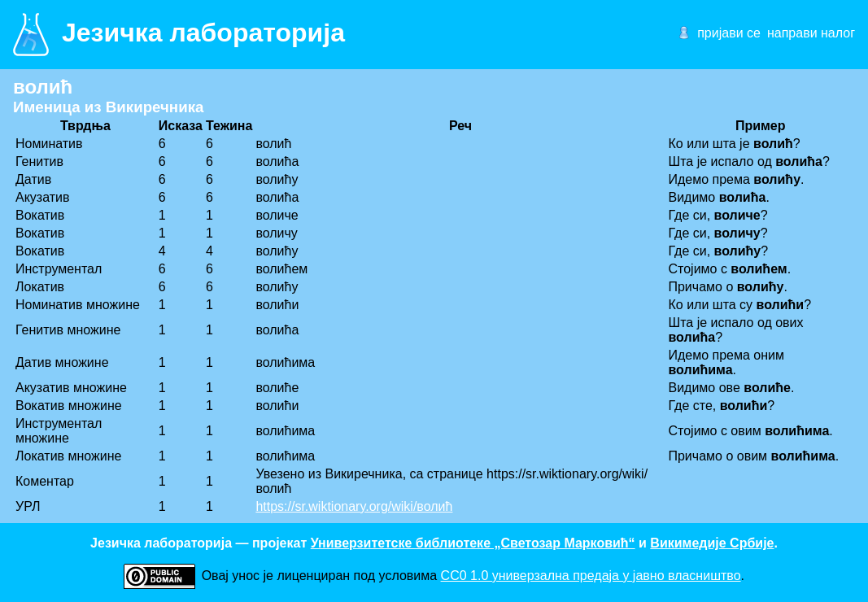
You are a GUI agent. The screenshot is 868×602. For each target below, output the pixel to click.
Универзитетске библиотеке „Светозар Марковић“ (473, 543)
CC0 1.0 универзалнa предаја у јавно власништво (591, 576)
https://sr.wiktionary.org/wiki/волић (354, 506)
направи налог (811, 33)
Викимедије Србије (712, 543)
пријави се (729, 33)
